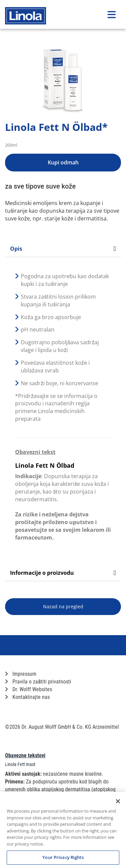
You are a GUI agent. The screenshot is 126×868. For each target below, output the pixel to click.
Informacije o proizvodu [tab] (63, 573)
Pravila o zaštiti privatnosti (38, 682)
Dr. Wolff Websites (29, 689)
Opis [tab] (63, 249)
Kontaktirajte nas (27, 697)
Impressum (21, 674)
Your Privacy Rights (63, 857)
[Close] (118, 801)
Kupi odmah (63, 162)
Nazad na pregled (63, 606)
